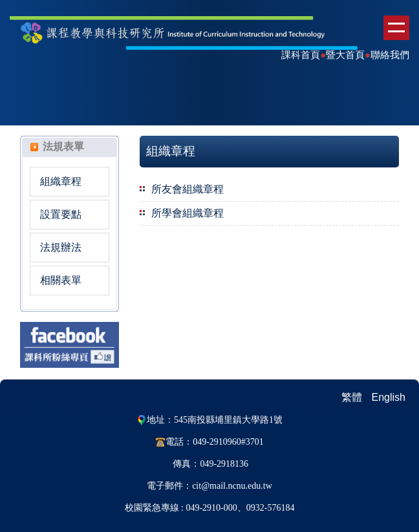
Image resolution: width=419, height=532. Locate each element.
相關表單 (61, 280)
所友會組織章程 (188, 189)
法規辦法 (61, 247)
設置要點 (61, 214)
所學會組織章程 (188, 213)
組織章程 (61, 181)
